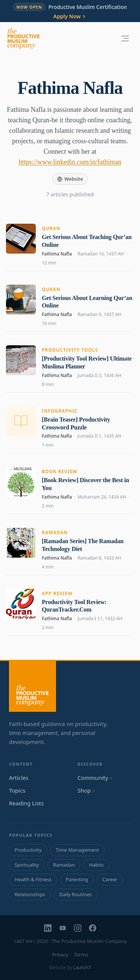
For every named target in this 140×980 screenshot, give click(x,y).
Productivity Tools (70, 350)
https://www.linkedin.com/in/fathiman (70, 162)
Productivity (28, 850)
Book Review (60, 471)
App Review (57, 593)
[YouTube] (63, 928)
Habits (96, 865)
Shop (86, 790)
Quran (51, 228)
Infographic (60, 411)
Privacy (60, 955)
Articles (19, 778)
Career (110, 879)
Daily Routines (76, 894)
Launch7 (82, 967)
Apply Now (70, 16)
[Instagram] (78, 928)
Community (95, 778)
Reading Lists (26, 803)
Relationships (30, 894)
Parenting (77, 879)
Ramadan (55, 532)
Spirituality (27, 865)
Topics (17, 790)
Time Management (77, 850)
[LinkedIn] (48, 928)
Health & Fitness (33, 879)
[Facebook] (93, 928)
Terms (81, 955)
